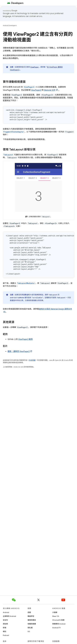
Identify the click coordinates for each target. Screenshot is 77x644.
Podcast (6, 635)
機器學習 (31, 616)
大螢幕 (55, 612)
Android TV (56, 628)
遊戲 (29, 612)
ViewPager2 (36, 90)
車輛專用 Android (59, 624)
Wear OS (56, 616)
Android (6, 612)
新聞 (5, 628)
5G (29, 631)
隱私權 (30, 628)
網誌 (5, 631)
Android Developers (10, 25)
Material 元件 (50, 90)
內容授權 (32, 360)
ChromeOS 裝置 (58, 620)
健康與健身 (32, 620)
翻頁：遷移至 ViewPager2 (19, 351)
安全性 (5, 620)
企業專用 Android (9, 616)
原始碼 (5, 624)
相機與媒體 (32, 624)
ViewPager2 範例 (25, 339)
